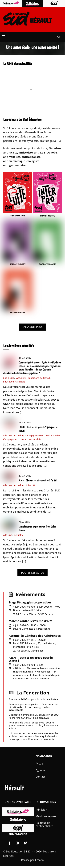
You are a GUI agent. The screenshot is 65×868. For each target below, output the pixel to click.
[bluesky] (25, 843)
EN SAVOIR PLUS (32, 327)
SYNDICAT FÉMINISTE (18, 264)
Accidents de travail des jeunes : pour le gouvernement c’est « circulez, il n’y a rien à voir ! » (33, 725)
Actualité (21, 378)
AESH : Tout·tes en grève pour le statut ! (31, 659)
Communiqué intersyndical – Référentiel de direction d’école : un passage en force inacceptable (33, 707)
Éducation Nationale (14, 382)
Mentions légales (46, 816)
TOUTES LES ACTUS (32, 573)
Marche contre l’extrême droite (30, 621)
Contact (40, 777)
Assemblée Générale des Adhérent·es (35, 636)
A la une (8, 435)
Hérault (14, 788)
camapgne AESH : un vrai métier (43, 435)
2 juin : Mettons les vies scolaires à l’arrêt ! (38, 480)
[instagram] (17, 843)
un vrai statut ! (36, 439)
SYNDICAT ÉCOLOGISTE (47, 264)
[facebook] (10, 843)
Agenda (40, 770)
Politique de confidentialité (44, 824)
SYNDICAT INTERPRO (47, 216)
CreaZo (39, 860)
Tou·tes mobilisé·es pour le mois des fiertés (33, 699)
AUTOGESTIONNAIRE (18, 313)
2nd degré (9, 378)
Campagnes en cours (14, 439)
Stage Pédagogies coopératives (30, 602)
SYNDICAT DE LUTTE (18, 216)
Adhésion (41, 810)
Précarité (30, 485)
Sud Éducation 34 (16, 851)
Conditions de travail (39, 378)
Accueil (40, 764)
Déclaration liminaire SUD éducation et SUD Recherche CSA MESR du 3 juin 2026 (34, 716)
